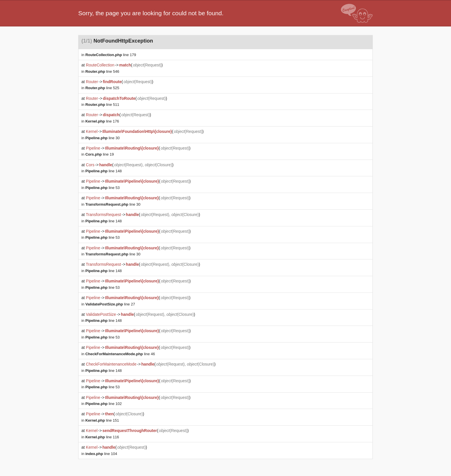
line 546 (102, 71)
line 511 (102, 105)
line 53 (103, 188)
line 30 (103, 138)
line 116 (102, 437)
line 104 (101, 454)
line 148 (104, 171)
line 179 (111, 55)
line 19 (100, 154)
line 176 (102, 121)
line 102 (104, 404)
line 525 (102, 88)
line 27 (110, 304)
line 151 (102, 420)
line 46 (120, 354)
